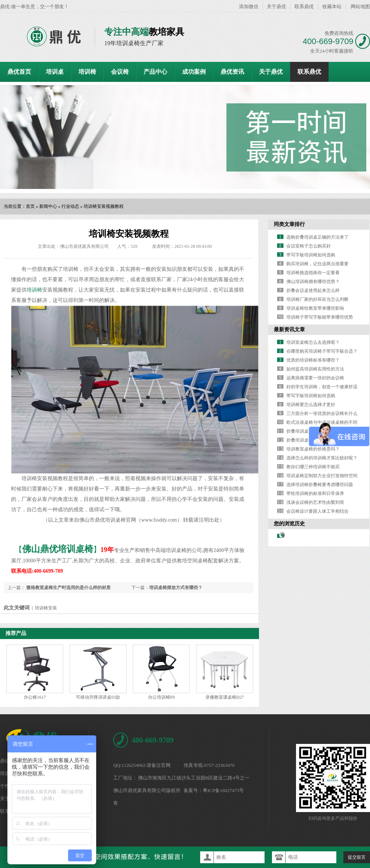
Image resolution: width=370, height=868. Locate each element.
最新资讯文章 (289, 330)
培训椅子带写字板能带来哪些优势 (320, 317)
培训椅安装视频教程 (104, 206)
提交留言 (357, 857)
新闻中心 (48, 206)
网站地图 (360, 6)
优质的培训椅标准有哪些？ (313, 360)
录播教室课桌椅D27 (225, 697)
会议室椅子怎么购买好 (309, 246)
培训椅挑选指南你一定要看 (313, 273)
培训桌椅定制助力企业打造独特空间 (322, 476)
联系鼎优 (304, 6)
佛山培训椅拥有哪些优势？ (313, 282)
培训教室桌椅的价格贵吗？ (313, 449)
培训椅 (87, 72)
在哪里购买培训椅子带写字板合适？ (322, 351)
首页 (30, 206)
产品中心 (155, 72)
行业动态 (70, 206)
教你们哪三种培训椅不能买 (313, 467)
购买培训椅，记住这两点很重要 (317, 264)
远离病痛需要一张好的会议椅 (315, 378)
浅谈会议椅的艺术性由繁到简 (315, 502)
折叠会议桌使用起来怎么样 (313, 290)
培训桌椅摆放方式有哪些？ (176, 588)
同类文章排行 (289, 224)
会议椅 (120, 72)
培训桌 (55, 72)
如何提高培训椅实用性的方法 (315, 369)
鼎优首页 (19, 72)
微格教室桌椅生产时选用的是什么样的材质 (68, 588)
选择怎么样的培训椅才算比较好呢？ (322, 458)
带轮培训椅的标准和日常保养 (315, 493)
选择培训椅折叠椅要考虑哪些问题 (320, 485)
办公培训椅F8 (162, 697)
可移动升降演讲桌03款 (98, 697)
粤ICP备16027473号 (223, 790)
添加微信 (249, 6)
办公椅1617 (35, 697)
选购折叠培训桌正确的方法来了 (317, 237)
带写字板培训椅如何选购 (311, 255)
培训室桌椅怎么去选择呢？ (313, 342)
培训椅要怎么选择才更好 (311, 405)
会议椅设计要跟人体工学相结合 (317, 511)
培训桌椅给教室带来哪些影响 (315, 308)
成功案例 (194, 72)
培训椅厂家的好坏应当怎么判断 (317, 299)
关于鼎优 (276, 6)
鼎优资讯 (232, 72)
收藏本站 (332, 6)
